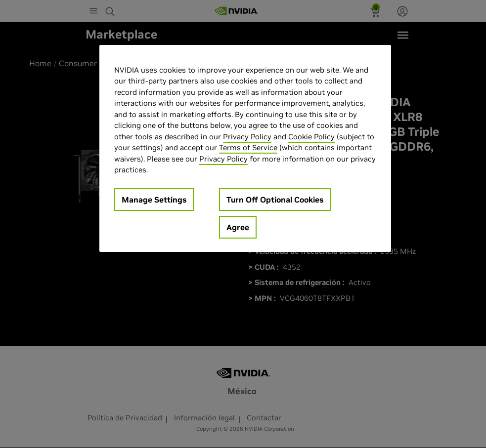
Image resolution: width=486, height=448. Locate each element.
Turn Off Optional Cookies (275, 200)
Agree (238, 227)
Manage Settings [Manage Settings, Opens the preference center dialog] (154, 200)
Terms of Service (248, 147)
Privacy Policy (247, 137)
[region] (245, 148)
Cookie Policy (311, 137)
